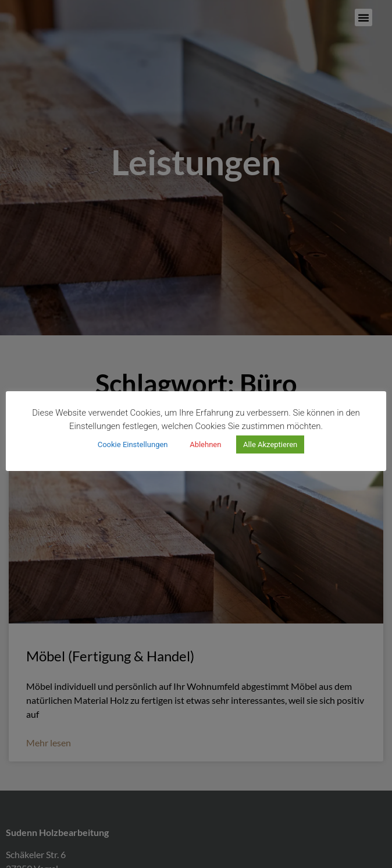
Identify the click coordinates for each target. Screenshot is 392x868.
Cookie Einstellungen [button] (133, 444)
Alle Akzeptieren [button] (270, 444)
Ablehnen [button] (205, 444)
